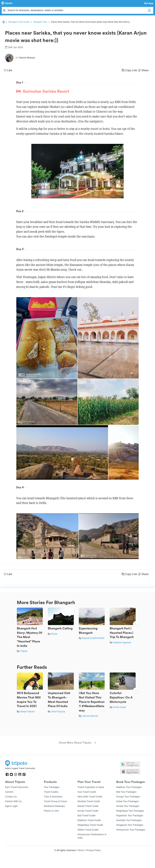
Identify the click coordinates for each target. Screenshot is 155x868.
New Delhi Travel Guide (90, 797)
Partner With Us (13, 801)
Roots (54, 634)
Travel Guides (51, 792)
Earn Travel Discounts (17, 787)
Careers (9, 792)
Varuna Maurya (90, 716)
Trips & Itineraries (53, 797)
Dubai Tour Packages (127, 801)
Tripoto (24, 651)
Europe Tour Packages (128, 797)
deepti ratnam (27, 711)
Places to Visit (51, 811)
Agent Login (11, 806)
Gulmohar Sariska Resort (43, 91)
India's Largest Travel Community (20, 768)
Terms (81, 850)
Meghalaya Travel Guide (90, 825)
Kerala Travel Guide (88, 811)
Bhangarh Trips (40, 22)
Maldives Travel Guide (89, 820)
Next (136, 625)
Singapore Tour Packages (130, 825)
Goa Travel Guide (87, 792)
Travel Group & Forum (56, 801)
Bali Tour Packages (126, 792)
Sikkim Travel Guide (88, 830)
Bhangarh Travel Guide (19, 22)
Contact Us (11, 797)
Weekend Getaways (54, 806)
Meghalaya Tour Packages (130, 811)
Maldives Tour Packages (129, 787)
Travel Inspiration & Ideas (91, 787)
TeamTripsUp (58, 711)
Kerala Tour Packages (128, 806)
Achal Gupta (120, 707)
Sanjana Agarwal (122, 642)
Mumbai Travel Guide (89, 801)
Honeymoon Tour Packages (131, 830)
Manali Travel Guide (88, 806)
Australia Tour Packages (129, 820)
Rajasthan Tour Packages (130, 815)
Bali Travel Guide (87, 815)
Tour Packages (52, 787)
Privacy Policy (93, 850)
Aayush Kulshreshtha (93, 638)
